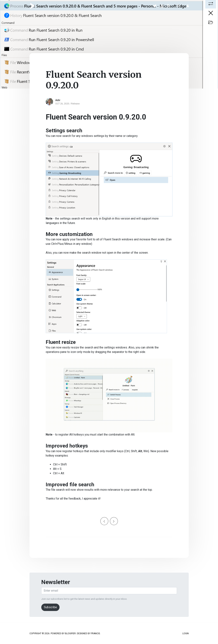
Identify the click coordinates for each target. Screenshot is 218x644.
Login (186, 633)
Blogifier (70, 633)
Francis (95, 633)
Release (75, 104)
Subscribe (50, 607)
